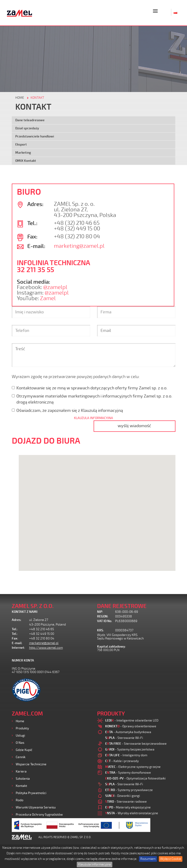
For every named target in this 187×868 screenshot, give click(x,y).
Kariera (21, 771)
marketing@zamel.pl (79, 246)
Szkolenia (23, 779)
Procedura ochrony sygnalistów (39, 815)
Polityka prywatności (31, 793)
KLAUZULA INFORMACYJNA (93, 418)
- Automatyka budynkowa (128, 732)
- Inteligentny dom (126, 755)
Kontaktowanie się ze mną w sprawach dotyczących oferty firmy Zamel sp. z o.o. (90, 388)
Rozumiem (148, 859)
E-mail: (17, 643)
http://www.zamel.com (46, 648)
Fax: (15, 638)
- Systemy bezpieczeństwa (130, 749)
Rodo (20, 800)
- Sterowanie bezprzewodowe (136, 744)
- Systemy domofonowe (128, 773)
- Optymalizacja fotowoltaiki (135, 778)
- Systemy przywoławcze (129, 790)
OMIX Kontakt (26, 161)
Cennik (21, 757)
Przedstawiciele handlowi (35, 136)
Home (20, 721)
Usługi (20, 736)
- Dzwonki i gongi (123, 796)
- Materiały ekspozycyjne (128, 807)
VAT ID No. (105, 621)
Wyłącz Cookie (171, 859)
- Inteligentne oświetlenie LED (132, 720)
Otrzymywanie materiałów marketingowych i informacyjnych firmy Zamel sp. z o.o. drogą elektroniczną (92, 399)
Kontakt (21, 786)
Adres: (17, 620)
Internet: (18, 648)
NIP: (100, 612)
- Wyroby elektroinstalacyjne (132, 813)
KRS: (101, 630)
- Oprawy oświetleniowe (131, 726)
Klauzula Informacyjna (95, 864)
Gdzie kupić (24, 750)
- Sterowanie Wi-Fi (124, 738)
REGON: (103, 616)
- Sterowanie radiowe (126, 802)
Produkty (22, 728)
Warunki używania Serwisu (36, 807)
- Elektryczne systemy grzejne (133, 767)
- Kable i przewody (122, 761)
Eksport (21, 145)
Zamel (48, 298)
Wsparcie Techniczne (31, 764)
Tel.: (15, 629)
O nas (20, 743)
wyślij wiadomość (134, 426)
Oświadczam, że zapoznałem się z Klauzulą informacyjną (67, 410)
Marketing (23, 153)
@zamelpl (55, 287)
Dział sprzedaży (27, 128)
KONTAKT (37, 98)
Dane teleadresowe (30, 120)
